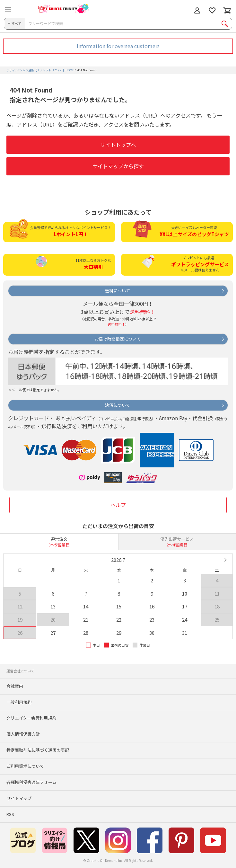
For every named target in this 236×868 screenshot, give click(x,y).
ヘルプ (118, 505)
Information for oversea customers (118, 46)
